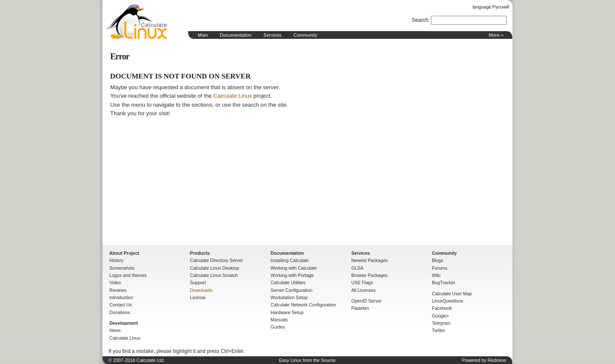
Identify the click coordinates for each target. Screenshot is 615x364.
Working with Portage (292, 275)
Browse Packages (369, 275)
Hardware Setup (287, 312)
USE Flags (362, 282)
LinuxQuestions (447, 301)
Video (115, 282)
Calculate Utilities (288, 282)
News (115, 330)
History (116, 260)
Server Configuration (292, 290)
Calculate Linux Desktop (215, 268)
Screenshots (122, 268)
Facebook (442, 308)
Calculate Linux (233, 96)
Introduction (121, 297)
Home (137, 22)
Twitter (438, 330)
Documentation (236, 35)
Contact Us (121, 305)
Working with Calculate (294, 268)
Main (203, 35)
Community (305, 35)
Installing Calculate (290, 260)
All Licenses (363, 290)
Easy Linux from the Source (307, 360)
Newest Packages (369, 260)
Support (198, 282)
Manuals (279, 320)
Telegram (441, 323)
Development (124, 323)
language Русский (491, 7)
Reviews (118, 290)
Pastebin (360, 308)
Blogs (438, 260)
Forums (439, 268)
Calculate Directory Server (217, 260)
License (198, 297)
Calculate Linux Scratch (214, 275)
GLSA (357, 268)
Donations (120, 312)
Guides (278, 327)
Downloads (201, 290)
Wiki (436, 275)
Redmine (497, 360)
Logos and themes (128, 275)
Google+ (441, 316)
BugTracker (444, 282)
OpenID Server (366, 301)
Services (272, 35)
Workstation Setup (289, 297)
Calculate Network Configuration (303, 305)
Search (420, 20)
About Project (124, 253)
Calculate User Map (452, 294)
